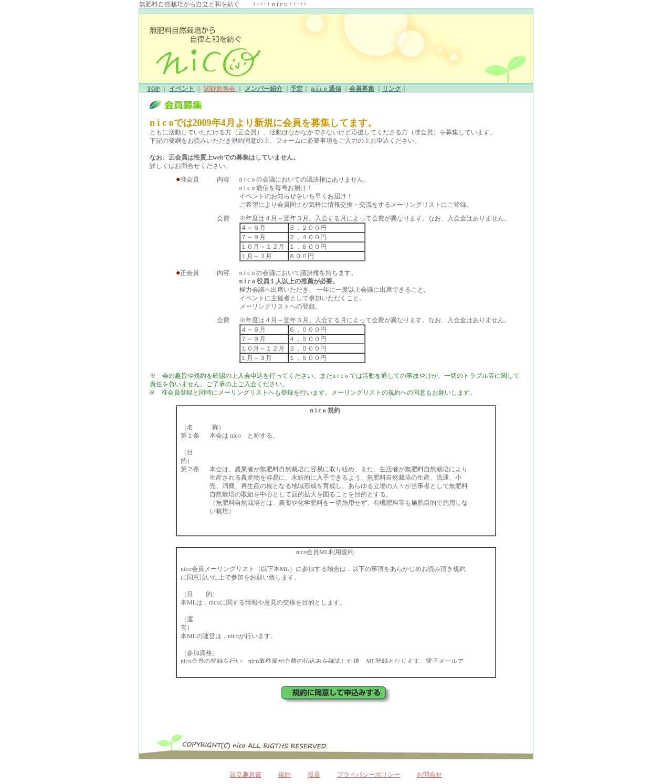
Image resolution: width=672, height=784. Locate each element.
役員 (314, 775)
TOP (153, 89)
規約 (285, 775)
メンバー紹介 (264, 89)
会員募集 (362, 89)
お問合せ (429, 775)
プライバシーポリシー (369, 775)
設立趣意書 (246, 775)
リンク (392, 89)
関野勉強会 (220, 89)
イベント (182, 89)
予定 (297, 89)
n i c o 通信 (326, 89)
